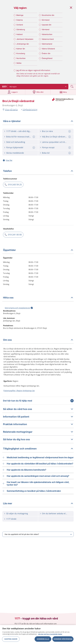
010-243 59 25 (15, 187)
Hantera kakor (11, 639)
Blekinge (20, 16)
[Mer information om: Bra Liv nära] (70, 133)
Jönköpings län (23, 45)
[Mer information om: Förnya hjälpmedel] (34, 150)
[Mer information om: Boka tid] (70, 155)
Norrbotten (21, 60)
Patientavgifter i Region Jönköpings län (19, 393)
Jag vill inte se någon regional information (33, 72)
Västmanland (47, 45)
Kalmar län (21, 50)
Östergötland (47, 60)
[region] (38, 635)
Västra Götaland (48, 50)
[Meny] (63, 94)
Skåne (19, 64)
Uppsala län (46, 26)
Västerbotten (47, 36)
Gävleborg (21, 31)
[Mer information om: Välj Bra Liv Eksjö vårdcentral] (70, 139)
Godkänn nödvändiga (63, 639)
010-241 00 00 (15, 237)
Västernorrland (48, 40)
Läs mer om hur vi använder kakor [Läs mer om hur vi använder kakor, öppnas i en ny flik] (50, 634)
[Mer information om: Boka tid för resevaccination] (34, 139)
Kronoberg (21, 55)
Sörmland (46, 21)
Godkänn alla (43, 639)
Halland (19, 36)
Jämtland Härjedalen (25, 40)
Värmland (45, 31)
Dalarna (20, 21)
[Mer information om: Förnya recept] (70, 150)
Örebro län (46, 55)
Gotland (20, 26)
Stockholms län (48, 16)
